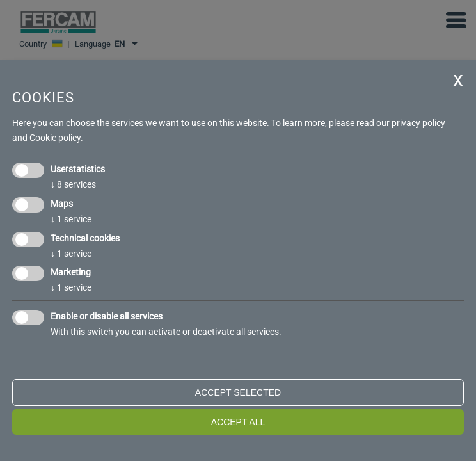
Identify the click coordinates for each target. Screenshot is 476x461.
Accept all (238, 422)
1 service (71, 219)
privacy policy (418, 123)
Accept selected (238, 392)
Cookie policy (55, 138)
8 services (73, 184)
